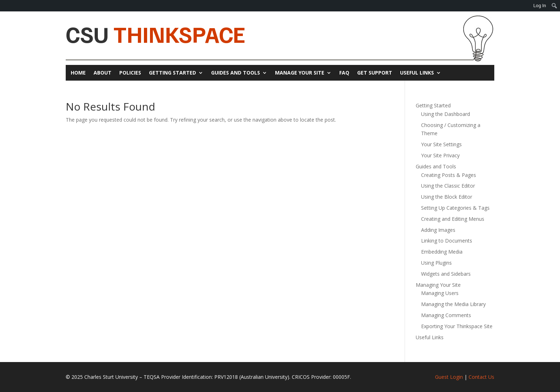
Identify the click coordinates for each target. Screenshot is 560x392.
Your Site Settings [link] (441, 144)
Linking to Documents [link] (447, 241)
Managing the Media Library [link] (453, 304)
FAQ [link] (344, 73)
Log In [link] (540, 6)
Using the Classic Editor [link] (448, 186)
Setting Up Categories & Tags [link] (455, 208)
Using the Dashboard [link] (446, 114)
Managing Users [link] (440, 293)
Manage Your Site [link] (300, 73)
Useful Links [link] (417, 73)
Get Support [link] (375, 73)
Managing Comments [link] (446, 315)
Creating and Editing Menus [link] (453, 219)
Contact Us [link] (481, 377)
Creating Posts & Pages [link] (449, 175)
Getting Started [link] (172, 73)
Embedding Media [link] (442, 252)
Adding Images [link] (438, 230)
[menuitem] (554, 6)
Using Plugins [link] (436, 263)
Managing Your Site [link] (438, 285)
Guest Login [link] (449, 377)
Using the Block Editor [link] (447, 197)
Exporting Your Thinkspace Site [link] (457, 326)
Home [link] (78, 73)
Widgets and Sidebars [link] (446, 274)
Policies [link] (130, 73)
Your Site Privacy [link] (440, 155)
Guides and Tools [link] (236, 73)
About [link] (102, 73)
